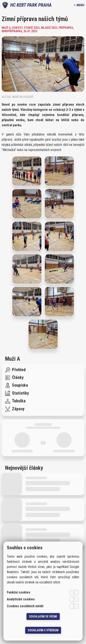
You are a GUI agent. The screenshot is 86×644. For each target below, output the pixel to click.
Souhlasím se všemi (43, 617)
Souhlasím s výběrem (43, 630)
